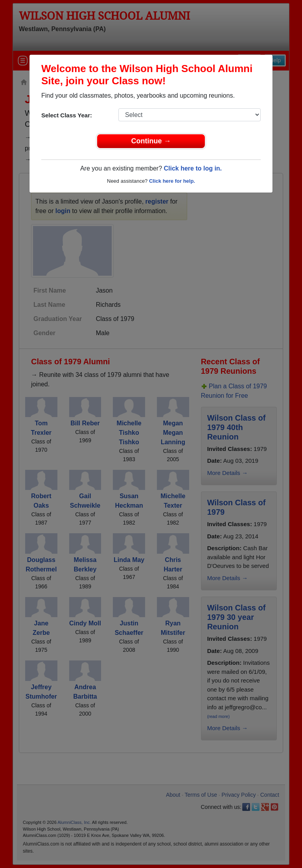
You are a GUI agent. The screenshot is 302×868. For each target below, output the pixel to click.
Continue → (151, 141)
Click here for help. (172, 181)
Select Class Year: (67, 115)
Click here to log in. (193, 168)
